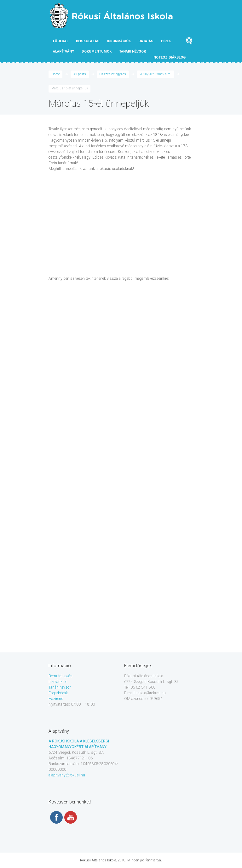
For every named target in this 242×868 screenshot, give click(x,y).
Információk (119, 41)
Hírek (166, 41)
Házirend (56, 699)
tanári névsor (133, 51)
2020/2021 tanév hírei (156, 74)
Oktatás (146, 41)
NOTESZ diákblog (170, 57)
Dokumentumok (97, 51)
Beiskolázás (88, 41)
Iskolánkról (58, 682)
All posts (80, 74)
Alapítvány (63, 51)
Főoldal (61, 41)
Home (56, 74)
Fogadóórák (58, 693)
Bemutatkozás (60, 676)
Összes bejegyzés (113, 74)
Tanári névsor (60, 687)
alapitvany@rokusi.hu (67, 775)
